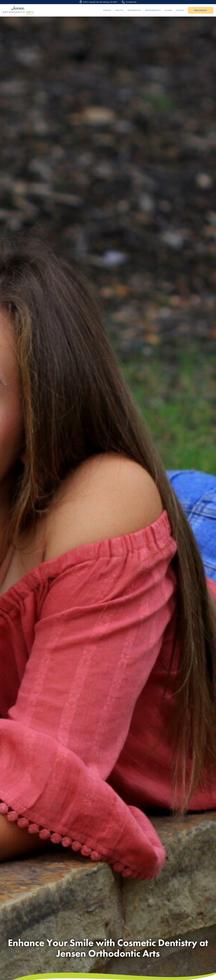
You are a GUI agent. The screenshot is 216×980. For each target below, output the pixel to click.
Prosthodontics (153, 10)
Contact (180, 10)
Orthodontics (134, 10)
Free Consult (201, 10)
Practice (119, 10)
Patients (107, 10)
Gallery (168, 10)
